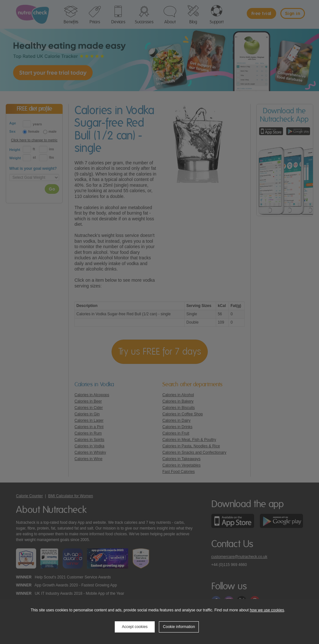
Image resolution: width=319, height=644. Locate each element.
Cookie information (179, 627)
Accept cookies (135, 627)
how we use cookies (267, 610)
